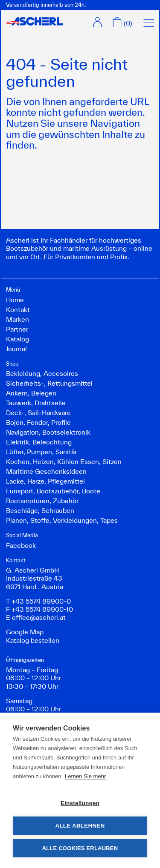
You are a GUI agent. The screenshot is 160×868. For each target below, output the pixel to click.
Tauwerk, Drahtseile (36, 403)
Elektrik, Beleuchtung (39, 442)
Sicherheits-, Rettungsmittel (49, 383)
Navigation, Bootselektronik (48, 432)
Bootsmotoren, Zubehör (42, 501)
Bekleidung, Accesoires (42, 373)
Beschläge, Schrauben (40, 510)
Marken (17, 319)
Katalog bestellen (33, 640)
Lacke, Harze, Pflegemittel (45, 481)
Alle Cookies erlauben (80, 848)
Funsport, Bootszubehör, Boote (53, 491)
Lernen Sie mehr (85, 776)
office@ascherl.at (39, 617)
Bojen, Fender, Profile (38, 422)
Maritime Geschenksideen (46, 471)
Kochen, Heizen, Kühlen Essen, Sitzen (64, 461)
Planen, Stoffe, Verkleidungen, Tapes (62, 520)
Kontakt (18, 309)
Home (15, 300)
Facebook (21, 545)
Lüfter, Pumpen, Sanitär (41, 452)
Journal (16, 349)
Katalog (17, 339)
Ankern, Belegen (31, 393)
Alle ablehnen (80, 826)
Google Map (25, 632)
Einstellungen (80, 803)
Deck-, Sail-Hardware (38, 413)
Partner (17, 329)
